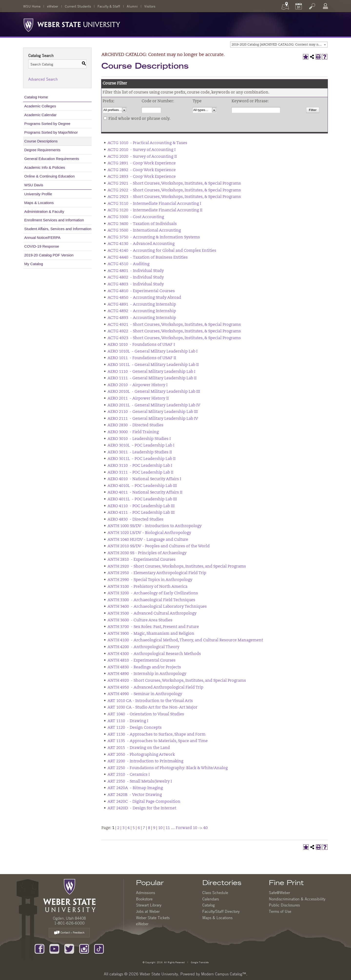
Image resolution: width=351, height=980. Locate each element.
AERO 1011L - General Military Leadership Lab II (153, 365)
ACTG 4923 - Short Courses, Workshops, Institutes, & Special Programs (174, 338)
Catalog (209, 905)
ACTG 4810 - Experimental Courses (141, 291)
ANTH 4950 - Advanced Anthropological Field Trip (155, 688)
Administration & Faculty (44, 211)
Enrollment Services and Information (54, 220)
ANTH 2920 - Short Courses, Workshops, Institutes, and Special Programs (177, 567)
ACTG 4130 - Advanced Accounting (141, 244)
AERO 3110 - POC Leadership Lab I (140, 466)
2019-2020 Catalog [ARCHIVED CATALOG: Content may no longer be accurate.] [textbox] (279, 45)
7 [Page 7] (144, 828)
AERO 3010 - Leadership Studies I (139, 439)
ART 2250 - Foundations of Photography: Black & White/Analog (168, 768)
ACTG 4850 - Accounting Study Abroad (144, 298)
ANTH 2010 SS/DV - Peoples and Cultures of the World (159, 546)
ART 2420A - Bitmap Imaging (135, 788)
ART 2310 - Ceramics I (129, 775)
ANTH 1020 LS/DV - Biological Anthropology (149, 533)
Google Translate (199, 962)
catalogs (116, 974)
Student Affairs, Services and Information (58, 229)
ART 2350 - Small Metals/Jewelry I (140, 782)
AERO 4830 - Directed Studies (135, 520)
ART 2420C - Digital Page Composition (144, 802)
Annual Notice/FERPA (42, 238)
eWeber (53, 6)
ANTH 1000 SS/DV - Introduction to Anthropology (155, 526)
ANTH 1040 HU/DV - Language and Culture (148, 540)
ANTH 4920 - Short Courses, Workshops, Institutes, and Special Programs (177, 681)
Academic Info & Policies (45, 167)
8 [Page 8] (149, 828)
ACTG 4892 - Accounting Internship (142, 311)
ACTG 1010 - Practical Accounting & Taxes (147, 143)
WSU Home (32, 6)
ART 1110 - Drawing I (128, 721)
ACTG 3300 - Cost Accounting (136, 217)
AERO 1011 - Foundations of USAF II (142, 358)
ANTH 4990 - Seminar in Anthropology (145, 694)
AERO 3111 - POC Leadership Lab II (140, 473)
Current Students (78, 6)
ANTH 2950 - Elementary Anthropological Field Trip (157, 573)
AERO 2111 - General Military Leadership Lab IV (153, 419)
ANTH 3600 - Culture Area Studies (140, 620)
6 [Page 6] (139, 828)
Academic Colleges (40, 106)
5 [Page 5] (134, 828)
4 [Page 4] (129, 828)
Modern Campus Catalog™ (224, 974)
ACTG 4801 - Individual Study (136, 271)
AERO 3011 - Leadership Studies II (140, 452)
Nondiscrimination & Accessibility (297, 899)
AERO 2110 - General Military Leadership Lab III (153, 412)
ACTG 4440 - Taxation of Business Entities (148, 258)
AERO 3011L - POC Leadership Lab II (141, 459)
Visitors (150, 6)
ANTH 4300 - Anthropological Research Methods (154, 654)
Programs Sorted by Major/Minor (51, 132)
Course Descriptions (41, 141)
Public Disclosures (284, 905)
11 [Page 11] (168, 828)
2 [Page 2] (118, 828)
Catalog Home (36, 97)
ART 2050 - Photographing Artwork (141, 755)
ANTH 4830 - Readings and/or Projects (144, 667)
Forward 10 (186, 828)
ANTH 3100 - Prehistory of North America (147, 587)
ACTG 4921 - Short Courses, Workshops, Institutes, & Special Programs (174, 325)
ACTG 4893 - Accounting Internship (142, 318)
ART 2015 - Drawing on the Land (139, 748)
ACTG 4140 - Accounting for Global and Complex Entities (162, 251)
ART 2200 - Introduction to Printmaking (145, 761)
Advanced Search (43, 79)
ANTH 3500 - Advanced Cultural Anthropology (152, 614)
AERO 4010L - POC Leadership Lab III (142, 486)
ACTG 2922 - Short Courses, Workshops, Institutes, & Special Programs (174, 190)
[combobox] (279, 45)
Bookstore (144, 899)
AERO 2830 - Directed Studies (135, 425)
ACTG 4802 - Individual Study (136, 278)
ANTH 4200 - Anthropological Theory (143, 647)
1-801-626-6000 (69, 923)
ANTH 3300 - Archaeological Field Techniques (151, 600)
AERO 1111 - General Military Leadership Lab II (152, 378)
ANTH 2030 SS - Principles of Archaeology (147, 553)
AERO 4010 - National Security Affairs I (144, 479)
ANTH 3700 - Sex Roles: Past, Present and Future (153, 627)
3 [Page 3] (123, 828)
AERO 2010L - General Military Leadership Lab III (154, 392)
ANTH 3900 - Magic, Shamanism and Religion (151, 634)
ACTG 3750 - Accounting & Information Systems (154, 237)
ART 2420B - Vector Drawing (135, 795)
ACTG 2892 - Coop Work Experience (142, 170)
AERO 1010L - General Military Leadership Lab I (152, 352)
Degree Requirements (43, 150)
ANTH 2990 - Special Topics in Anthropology (150, 580)
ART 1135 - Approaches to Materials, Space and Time (158, 741)
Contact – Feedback (69, 933)
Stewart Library (149, 905)
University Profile (38, 194)
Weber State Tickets (153, 918)
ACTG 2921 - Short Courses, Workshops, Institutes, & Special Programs (174, 184)
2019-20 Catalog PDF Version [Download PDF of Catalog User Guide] (49, 255)
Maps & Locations (39, 203)
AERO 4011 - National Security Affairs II (145, 493)
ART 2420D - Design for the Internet (142, 808)
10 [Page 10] (160, 828)
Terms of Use (280, 911)
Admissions (146, 893)
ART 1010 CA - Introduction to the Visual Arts (150, 701)
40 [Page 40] (205, 828)
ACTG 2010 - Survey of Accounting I (141, 150)
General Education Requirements (52, 159)
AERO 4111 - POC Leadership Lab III (141, 513)
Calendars (211, 899)
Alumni (132, 6)
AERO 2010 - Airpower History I (137, 385)
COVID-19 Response (42, 246)
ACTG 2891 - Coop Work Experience (142, 163)
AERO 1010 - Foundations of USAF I (141, 345)
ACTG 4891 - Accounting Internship (142, 305)
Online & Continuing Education (50, 176)
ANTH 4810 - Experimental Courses (141, 661)
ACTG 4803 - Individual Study (136, 284)
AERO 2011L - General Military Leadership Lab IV (154, 405)
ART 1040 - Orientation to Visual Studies (146, 714)
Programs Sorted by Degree (47, 124)
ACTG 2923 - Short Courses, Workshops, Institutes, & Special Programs (174, 197)
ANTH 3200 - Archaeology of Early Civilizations (153, 593)
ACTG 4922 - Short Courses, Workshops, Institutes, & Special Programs (174, 331)
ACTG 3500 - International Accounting (144, 231)
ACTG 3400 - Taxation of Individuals (142, 224)
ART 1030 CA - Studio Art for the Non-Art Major (152, 708)
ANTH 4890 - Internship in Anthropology (147, 674)
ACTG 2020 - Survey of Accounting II (142, 157)
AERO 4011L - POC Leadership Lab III (142, 499)
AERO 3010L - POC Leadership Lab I (141, 446)
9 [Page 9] (154, 828)
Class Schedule (215, 893)
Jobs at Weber (148, 911)
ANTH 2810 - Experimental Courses (141, 560)
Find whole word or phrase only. (139, 119)
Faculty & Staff (109, 6)
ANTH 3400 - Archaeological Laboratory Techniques (157, 607)
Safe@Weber (279, 893)
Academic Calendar (41, 115)
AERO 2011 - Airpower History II (138, 399)
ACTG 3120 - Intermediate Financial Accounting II (155, 210)
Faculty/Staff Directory (221, 911)
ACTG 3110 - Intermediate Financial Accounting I (154, 204)
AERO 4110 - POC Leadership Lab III (141, 506)
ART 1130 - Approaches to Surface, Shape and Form (156, 735)
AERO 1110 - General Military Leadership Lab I (151, 372)
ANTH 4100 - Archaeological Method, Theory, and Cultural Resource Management (185, 640)
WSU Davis (34, 185)
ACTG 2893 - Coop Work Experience (142, 177)
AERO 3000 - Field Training (133, 432)
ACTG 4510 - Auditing (128, 264)
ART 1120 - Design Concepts (135, 728)
